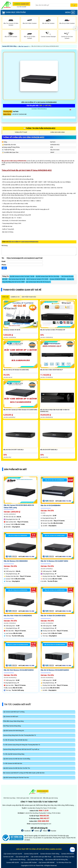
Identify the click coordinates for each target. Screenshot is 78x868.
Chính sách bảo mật (36, 798)
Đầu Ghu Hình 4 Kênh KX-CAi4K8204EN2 (18, 616)
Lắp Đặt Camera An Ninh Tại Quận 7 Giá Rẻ (22, 276)
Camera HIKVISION (67, 854)
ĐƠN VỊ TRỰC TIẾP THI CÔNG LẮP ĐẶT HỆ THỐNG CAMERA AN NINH (39, 849)
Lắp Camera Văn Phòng (17, 860)
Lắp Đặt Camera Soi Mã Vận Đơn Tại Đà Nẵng (17, 759)
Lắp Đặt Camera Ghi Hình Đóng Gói (14, 731)
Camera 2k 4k (15, 297)
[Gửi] (4, 268)
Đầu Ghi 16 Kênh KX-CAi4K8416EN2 (53, 616)
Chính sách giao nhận (23, 798)
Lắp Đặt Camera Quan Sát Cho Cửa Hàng (47, 276)
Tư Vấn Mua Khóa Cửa (64, 862)
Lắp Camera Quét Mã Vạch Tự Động (14, 712)
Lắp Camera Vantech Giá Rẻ (13, 854)
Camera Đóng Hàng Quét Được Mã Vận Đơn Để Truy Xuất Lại (21, 749)
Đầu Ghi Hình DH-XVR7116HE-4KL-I (13, 450)
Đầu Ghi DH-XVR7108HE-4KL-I (49, 450)
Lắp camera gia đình (22, 857)
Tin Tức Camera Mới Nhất (18, 704)
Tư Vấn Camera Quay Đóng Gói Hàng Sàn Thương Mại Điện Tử (22, 745)
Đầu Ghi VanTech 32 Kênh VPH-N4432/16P (53, 330)
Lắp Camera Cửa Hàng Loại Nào (64, 857)
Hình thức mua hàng (9, 798)
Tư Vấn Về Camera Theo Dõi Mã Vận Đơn (15, 740)
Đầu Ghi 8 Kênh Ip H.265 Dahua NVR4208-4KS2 (45, 46)
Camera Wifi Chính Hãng (9, 46)
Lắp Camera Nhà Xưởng (35, 860)
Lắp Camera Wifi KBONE (47, 862)
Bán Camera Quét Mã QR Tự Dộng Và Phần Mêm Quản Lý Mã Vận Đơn (24, 773)
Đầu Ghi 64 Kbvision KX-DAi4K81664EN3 (55, 670)
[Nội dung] (39, 251)
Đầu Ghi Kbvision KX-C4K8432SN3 (16, 561)
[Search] (53, 5)
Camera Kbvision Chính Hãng (50, 854)
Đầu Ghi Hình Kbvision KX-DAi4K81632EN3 (19, 670)
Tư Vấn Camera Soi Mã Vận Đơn (13, 763)
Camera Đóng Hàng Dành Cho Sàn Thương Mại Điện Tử (19, 735)
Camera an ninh (8, 857)
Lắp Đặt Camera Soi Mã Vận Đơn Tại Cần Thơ (17, 768)
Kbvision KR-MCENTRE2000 (58, 279)
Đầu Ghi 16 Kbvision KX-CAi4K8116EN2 (54, 561)
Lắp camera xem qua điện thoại (41, 857)
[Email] (25, 261)
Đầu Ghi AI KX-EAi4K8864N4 (51, 506)
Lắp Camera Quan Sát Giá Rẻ (17, 279)
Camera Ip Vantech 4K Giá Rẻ (12, 330)
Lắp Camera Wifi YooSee (29, 862)
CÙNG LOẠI (5, 297)
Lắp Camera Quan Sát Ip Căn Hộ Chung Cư (38, 282)
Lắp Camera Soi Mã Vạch (11, 716)
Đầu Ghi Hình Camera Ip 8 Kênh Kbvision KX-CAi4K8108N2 (20, 410)
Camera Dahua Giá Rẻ (31, 854)
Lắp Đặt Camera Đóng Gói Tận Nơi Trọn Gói (16, 778)
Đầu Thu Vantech (23, 46)
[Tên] (25, 258)
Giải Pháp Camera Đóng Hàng (12, 726)
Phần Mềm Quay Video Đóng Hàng (13, 721)
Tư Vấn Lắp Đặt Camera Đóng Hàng (14, 754)
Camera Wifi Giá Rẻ (13, 862)
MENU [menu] (70, 12)
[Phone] (25, 265)
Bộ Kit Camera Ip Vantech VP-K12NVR (37, 279)
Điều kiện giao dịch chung (50, 798)
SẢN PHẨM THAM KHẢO (29, 297)
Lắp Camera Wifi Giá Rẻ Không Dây (56, 860)
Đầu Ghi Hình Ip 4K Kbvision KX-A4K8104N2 (16, 370)
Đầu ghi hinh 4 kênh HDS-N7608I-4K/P (52, 370)
